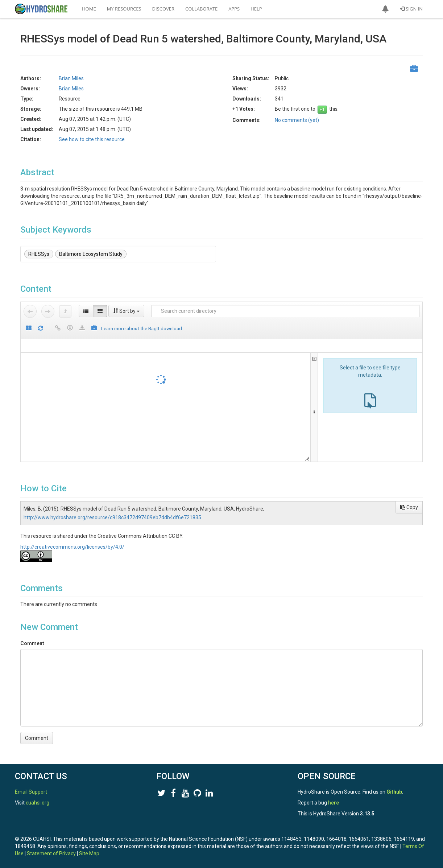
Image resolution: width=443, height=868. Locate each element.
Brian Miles (71, 78)
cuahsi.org (38, 803)
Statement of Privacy (51, 853)
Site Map (89, 853)
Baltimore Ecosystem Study (91, 254)
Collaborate (201, 9)
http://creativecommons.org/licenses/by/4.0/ (72, 547)
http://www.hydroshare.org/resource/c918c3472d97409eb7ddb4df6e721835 (112, 517)
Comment (32, 643)
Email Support (31, 792)
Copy (409, 507)
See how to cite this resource (92, 139)
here (334, 803)
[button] (385, 9)
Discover (163, 9)
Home (89, 9)
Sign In (411, 9)
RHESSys (39, 254)
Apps (234, 9)
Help (256, 9)
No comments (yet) (297, 120)
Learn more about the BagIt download (142, 328)
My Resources (124, 9)
